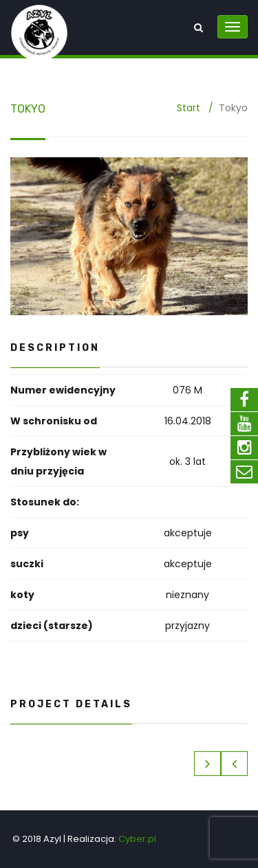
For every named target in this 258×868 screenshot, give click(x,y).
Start (189, 108)
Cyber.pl (137, 839)
